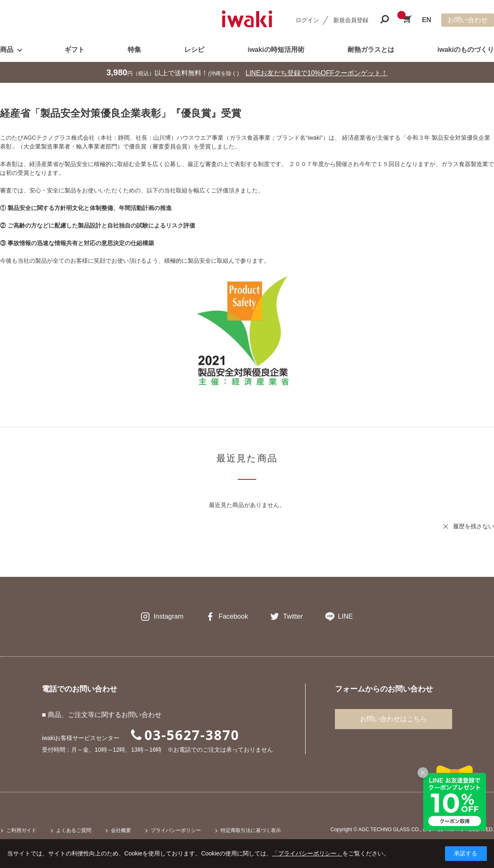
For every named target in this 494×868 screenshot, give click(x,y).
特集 (134, 50)
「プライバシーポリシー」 (307, 853)
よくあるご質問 (74, 830)
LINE (345, 616)
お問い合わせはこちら (394, 719)
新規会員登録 (351, 20)
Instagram (169, 616)
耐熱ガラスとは (371, 50)
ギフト (75, 50)
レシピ (194, 50)
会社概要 (121, 830)
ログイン (307, 20)
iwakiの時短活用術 (276, 50)
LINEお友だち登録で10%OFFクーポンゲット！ (317, 73)
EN (427, 20)
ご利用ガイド (21, 830)
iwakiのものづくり (466, 50)
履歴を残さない (473, 526)
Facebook (233, 616)
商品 (7, 50)
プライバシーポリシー (176, 830)
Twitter (293, 616)
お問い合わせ (468, 20)
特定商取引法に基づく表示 (251, 830)
